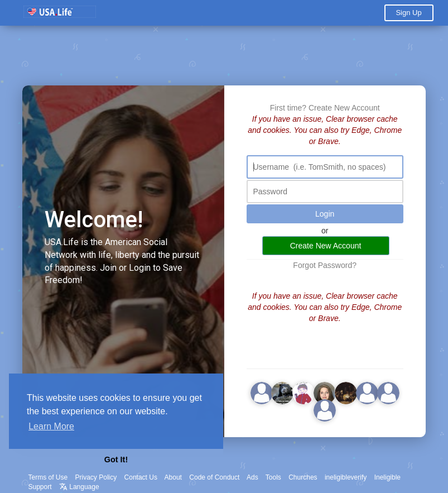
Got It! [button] (116, 460)
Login (325, 214)
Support (40, 487)
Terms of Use (48, 477)
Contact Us (141, 477)
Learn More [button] (51, 426)
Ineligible (387, 477)
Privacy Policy (96, 477)
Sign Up (408, 13)
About (173, 477)
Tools (273, 477)
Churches (303, 477)
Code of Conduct (214, 477)
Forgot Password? (325, 265)
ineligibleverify (346, 477)
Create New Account (344, 108)
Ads (252, 477)
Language (79, 487)
